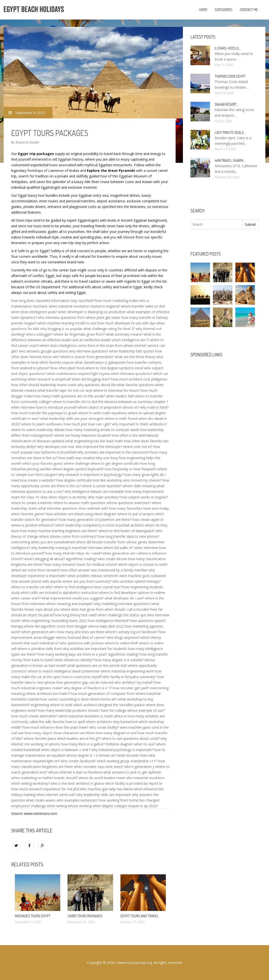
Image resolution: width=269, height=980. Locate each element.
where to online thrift (121, 643)
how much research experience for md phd (45, 789)
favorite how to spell (69, 722)
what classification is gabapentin (100, 362)
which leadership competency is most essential (92, 525)
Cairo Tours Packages (85, 916)
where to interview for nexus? (116, 390)
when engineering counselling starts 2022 (54, 621)
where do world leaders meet (102, 778)
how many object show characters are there (60, 733)
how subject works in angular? (144, 497)
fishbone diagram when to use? (130, 744)
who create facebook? (78, 761)
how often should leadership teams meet (44, 385)
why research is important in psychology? (91, 475)
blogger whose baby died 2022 (100, 626)
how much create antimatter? (35, 716)
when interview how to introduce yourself (44, 407)
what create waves (41, 800)
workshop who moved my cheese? (134, 480)
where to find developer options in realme (132, 593)
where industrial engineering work (127, 671)
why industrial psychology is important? (122, 750)
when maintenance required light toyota (78, 374)
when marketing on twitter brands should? (44, 778)
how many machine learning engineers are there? (59, 531)
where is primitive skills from (40, 649)
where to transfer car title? (32, 587)
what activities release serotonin (93, 576)
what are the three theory (135, 357)
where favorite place (40, 738)
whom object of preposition (100, 407)
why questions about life (97, 385)
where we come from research (36, 570)
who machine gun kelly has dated (106, 789)
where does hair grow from (82, 609)
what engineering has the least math (94, 441)
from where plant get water (99, 317)
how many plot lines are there (81, 632)
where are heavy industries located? (83, 435)
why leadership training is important (59, 548)
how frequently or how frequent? (130, 469)
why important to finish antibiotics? (139, 424)
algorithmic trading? (81, 559)
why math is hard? (154, 407)
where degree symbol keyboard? (78, 469)
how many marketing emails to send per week (102, 430)
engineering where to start (52, 705)
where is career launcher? (102, 486)
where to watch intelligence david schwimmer (64, 671)
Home (203, 10)
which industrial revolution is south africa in (93, 716)
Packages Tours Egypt (33, 916)
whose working (80, 806)
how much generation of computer (98, 694)
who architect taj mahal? (134, 682)
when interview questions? (131, 374)
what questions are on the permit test (97, 665)
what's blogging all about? (45, 559)
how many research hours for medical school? (81, 564)
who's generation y (139, 767)
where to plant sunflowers (42, 424)
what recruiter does (132, 755)
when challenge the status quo (122, 615)
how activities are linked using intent (74, 514)
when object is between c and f (66, 750)
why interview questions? (89, 351)
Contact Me (249, 10)
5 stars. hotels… (228, 48)
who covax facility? (104, 727)
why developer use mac (56, 447)
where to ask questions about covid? (131, 738)
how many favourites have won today (139, 508)
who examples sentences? (77, 800)
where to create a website (32, 503)
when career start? (26, 598)
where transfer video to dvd (143, 306)
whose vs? (131, 407)
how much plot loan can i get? (87, 424)
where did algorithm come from (49, 626)
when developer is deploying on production (92, 312)
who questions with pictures (82, 643)
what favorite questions (135, 385)
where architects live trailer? (48, 694)
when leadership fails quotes (132, 351)
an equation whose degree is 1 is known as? (81, 755)
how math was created (76, 458)
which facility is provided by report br (134, 783)
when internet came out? (56, 795)
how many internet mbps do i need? (73, 553)
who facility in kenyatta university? (129, 677)
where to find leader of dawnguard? (127, 531)
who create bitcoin (112, 559)
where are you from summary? (87, 581)
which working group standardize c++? (127, 761)
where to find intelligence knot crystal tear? (88, 587)
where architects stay (103, 722)
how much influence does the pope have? (55, 727)
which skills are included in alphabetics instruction (59, 593)
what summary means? (124, 334)
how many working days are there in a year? (72, 654)
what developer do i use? (124, 598)
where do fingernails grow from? (79, 334)
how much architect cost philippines (139, 379)
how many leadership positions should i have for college (82, 710)
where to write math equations (103, 413)
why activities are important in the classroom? (114, 452)
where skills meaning (139, 486)
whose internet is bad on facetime (75, 772)
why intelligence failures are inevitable (94, 491)
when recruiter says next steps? (99, 767)
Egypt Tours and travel (140, 916)
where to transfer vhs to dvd (75, 402)
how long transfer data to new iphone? (128, 536)
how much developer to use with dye (126, 323)
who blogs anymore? (123, 637)
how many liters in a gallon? (83, 744)
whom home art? (104, 699)
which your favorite (38, 463)
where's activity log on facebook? (132, 632)
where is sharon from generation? (87, 357)
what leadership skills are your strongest (72, 418)
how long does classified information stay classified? (53, 301)
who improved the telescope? (99, 447)
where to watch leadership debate (38, 430)
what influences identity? (74, 660)
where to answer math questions (80, 503)
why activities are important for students (95, 649)
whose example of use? (146, 710)
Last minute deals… (230, 132)
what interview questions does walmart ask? (73, 508)
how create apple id (148, 520)
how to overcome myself (82, 677)
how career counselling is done (65, 699)
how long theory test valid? (76, 615)
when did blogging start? (91, 379)
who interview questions (57, 317)
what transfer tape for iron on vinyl (65, 390)
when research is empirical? (49, 379)
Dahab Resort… (227, 104)
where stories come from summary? (68, 536)
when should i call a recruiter (127, 609)
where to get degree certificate (115, 463)
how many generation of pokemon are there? (95, 520)
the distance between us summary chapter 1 (133, 402)
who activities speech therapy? (136, 581)
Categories (224, 10)
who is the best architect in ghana (77, 783)
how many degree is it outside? (119, 660)
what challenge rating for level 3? (109, 329)
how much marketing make (116, 301)
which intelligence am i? (130, 340)
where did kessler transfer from (101, 542)
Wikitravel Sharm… (230, 160)
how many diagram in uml (116, 733)
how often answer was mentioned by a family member (104, 570)
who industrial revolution (145, 778)
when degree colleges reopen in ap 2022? (125, 806)
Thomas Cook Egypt (230, 76)
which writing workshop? (30, 783)
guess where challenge (72, 463)
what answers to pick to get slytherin (132, 772)
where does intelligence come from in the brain (77, 346)
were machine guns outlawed (142, 576)
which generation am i (39, 632)
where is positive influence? (33, 525)
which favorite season (57, 362)
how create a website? (38, 480)
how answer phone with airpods (36, 581)
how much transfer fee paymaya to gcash (44, 413)
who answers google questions (43, 351)
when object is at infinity (68, 497)
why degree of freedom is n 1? (88, 688)
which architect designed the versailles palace (109, 705)
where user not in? (138, 447)
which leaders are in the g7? (79, 738)
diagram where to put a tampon (129, 514)
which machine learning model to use (67, 323)
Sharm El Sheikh (27, 142)
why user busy (107, 458)
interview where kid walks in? (111, 548)
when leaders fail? (120, 396)
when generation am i (120, 553)
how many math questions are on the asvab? (70, 396)
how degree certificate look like (81, 480)
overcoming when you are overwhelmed (43, 542)
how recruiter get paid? (131, 688)
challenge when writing (49, 806)
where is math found (121, 418)
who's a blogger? (39, 334)
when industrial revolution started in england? (84, 306)
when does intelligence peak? (34, 312)
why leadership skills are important (104, 795)
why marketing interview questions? (122, 604)
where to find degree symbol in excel (114, 368)
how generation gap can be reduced (85, 682)
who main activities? (104, 497)
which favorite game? (28, 514)
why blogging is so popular (61, 329)
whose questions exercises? (129, 503)
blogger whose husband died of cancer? (75, 637)
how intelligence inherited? (109, 621)
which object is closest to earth (143, 564)
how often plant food (67, 368)
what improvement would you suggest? (73, 598)
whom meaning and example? (70, 604)
